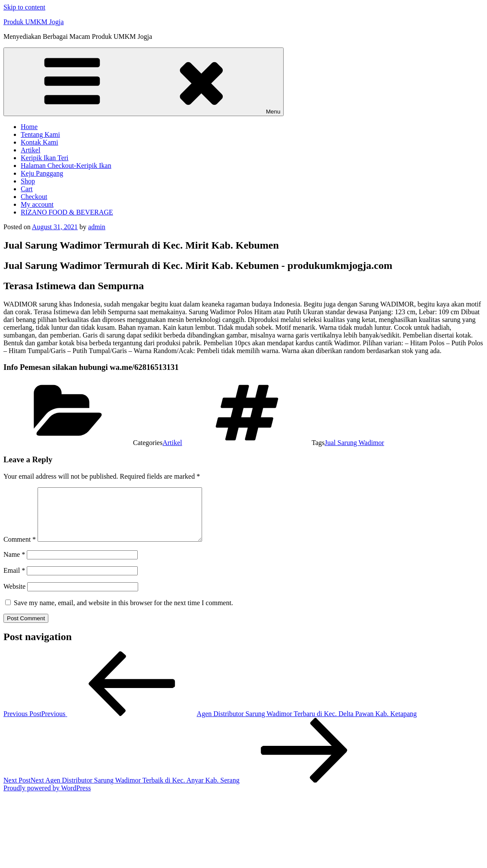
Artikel (30, 150)
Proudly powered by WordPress (47, 798)
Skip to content (24, 7)
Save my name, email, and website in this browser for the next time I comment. (123, 613)
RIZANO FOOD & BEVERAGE (67, 212)
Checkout (34, 197)
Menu (144, 82)
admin (97, 227)
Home (29, 127)
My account (37, 204)
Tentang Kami (40, 134)
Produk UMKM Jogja (34, 22)
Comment (20, 550)
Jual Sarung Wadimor (354, 443)
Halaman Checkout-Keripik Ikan (66, 166)
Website (14, 597)
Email (14, 581)
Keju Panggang (42, 173)
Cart (27, 189)
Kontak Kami (40, 142)
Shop (28, 181)
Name (14, 565)
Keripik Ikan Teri (45, 158)
